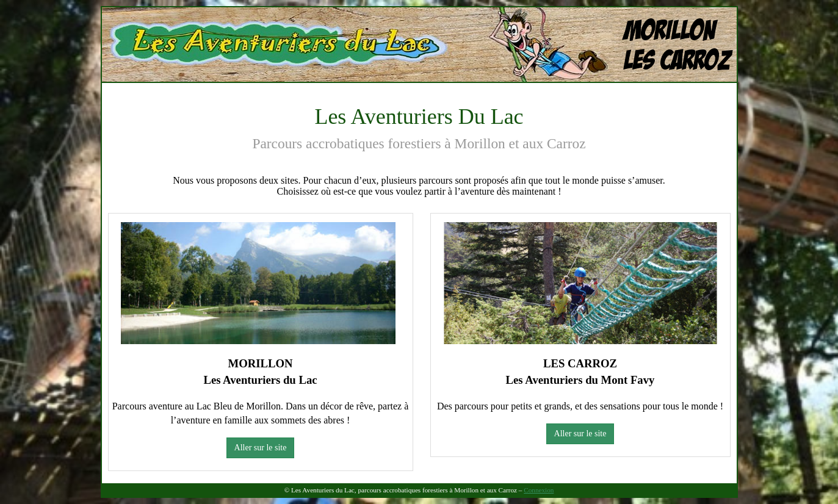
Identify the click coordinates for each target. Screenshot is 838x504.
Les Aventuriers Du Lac (201, 18)
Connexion (539, 490)
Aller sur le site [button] (261, 448)
